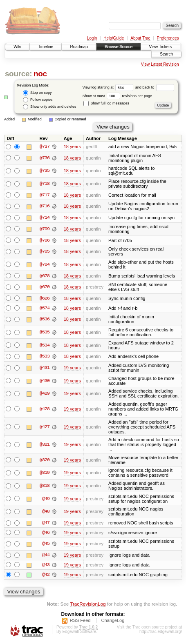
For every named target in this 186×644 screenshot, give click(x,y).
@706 (45, 240)
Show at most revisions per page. (118, 96)
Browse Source (119, 47)
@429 (45, 394)
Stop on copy (37, 93)
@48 (46, 512)
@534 (45, 346)
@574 (45, 309)
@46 (46, 533)
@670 (45, 287)
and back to (155, 87)
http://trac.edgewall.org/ (161, 633)
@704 (45, 265)
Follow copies (38, 100)
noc (40, 74)
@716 (45, 207)
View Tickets (160, 47)
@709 (45, 229)
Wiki (17, 47)
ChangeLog (113, 622)
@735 (45, 171)
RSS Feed (80, 622)
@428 (45, 410)
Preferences (168, 38)
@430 (45, 382)
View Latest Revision (160, 64)
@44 (46, 556)
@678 (45, 276)
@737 (45, 147)
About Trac (140, 38)
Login (92, 38)
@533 (45, 357)
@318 (45, 486)
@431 (45, 369)
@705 (45, 252)
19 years (72, 369)
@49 (46, 500)
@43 (46, 566)
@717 (45, 195)
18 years (72, 147)
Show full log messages (106, 103)
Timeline (46, 47)
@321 (45, 445)
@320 (45, 461)
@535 (45, 333)
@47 (46, 524)
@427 (45, 427)
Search (166, 54)
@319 (45, 473)
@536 (45, 320)
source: (18, 74)
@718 (45, 184)
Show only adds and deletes (49, 107)
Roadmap (79, 47)
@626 (45, 299)
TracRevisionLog (88, 605)
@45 (46, 545)
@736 (45, 158)
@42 (46, 576)
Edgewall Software (79, 633)
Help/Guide (114, 38)
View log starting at (109, 87)
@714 (45, 218)
